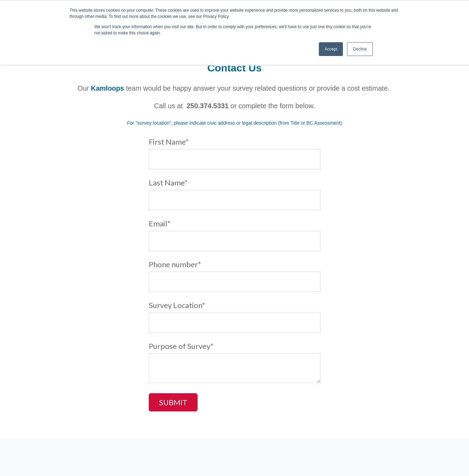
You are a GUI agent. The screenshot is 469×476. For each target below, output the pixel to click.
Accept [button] (331, 49)
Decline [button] (360, 49)
